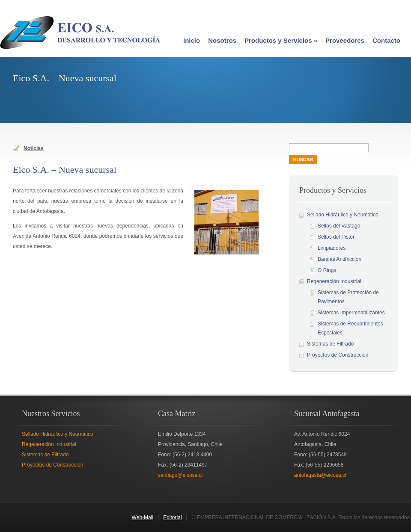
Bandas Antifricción (340, 259)
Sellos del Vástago (339, 226)
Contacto (386, 40)
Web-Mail (143, 517)
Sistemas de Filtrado (330, 344)
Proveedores (345, 40)
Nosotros (222, 40)
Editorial (172, 517)
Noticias (28, 148)
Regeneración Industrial (334, 281)
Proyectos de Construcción (338, 355)
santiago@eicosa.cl (180, 475)
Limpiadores (332, 248)
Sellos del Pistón (337, 237)
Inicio (192, 40)
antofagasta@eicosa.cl (320, 475)
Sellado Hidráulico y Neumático (343, 215)
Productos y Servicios (281, 40)
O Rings (327, 270)
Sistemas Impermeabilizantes (351, 313)
